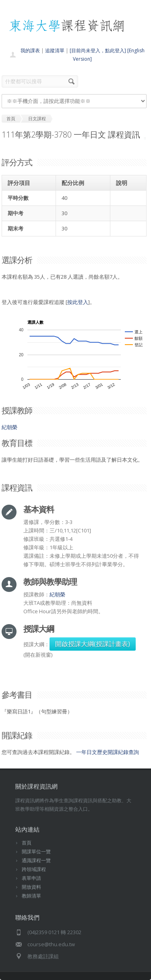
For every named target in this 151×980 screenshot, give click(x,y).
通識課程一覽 (36, 860)
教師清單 (31, 896)
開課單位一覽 (36, 852)
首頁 (27, 843)
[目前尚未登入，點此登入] (98, 50)
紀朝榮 (9, 427)
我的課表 (30, 50)
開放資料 (31, 887)
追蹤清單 (55, 50)
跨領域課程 (34, 869)
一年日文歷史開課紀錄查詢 (108, 752)
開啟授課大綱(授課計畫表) (93, 644)
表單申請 (31, 878)
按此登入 (78, 302)
